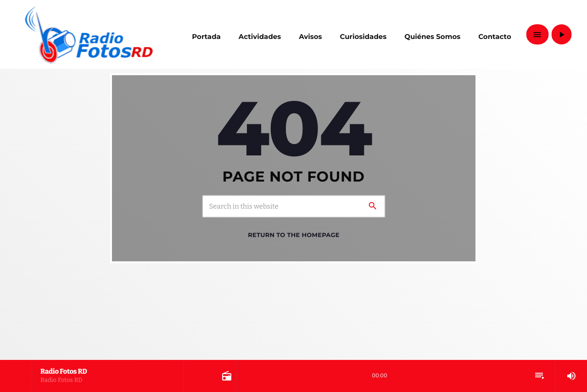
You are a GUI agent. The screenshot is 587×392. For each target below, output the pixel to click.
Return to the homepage (293, 235)
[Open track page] (226, 376)
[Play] (561, 34)
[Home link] (89, 34)
